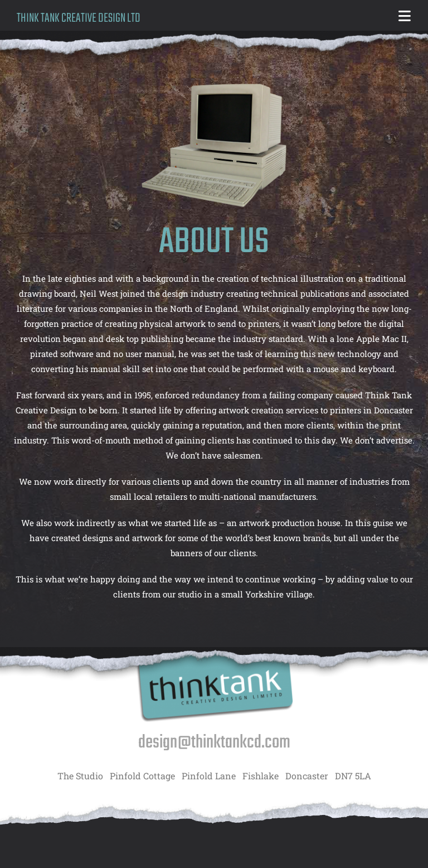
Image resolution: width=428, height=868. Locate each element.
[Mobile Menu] (405, 18)
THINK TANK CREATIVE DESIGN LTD (79, 18)
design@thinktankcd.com (214, 743)
